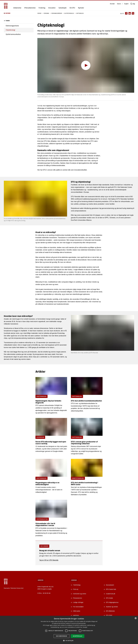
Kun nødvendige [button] (62, 636)
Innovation (52, 8)
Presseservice (78, 598)
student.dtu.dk (111, 594)
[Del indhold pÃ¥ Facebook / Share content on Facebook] (126, 13)
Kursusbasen (110, 585)
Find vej (76, 589)
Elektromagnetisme (12, 26)
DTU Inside (109, 598)
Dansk (119, 4)
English (126, 4)
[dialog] (69, 630)
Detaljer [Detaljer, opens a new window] (85, 627)
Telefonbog (77, 585)
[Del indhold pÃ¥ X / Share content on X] (133, 13)
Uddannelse (17, 8)
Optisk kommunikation (13, 34)
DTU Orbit (109, 615)
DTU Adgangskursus (112, 602)
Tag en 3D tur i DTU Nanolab (49, 560)
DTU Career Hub (111, 589)
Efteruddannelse (30, 8)
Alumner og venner (112, 607)
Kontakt (112, 4)
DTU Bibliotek (110, 611)
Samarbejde (63, 8)
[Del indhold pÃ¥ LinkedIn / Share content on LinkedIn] (130, 13)
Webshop (76, 615)
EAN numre (77, 611)
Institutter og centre (80, 594)
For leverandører (78, 607)
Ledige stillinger (78, 602)
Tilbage (7, 21)
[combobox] (136, 618)
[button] (19, 13)
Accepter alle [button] (78, 636)
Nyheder (81, 8)
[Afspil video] (86, 65)
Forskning (42, 8)
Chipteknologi (10, 30)
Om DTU (72, 8)
